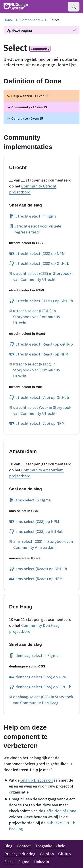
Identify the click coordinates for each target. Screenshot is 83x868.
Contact (24, 846)
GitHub (65, 854)
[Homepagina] (8, 20)
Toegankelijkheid (50, 846)
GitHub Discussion (37, 780)
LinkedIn (41, 862)
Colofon (47, 854)
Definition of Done (60, 811)
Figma (24, 862)
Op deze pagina (19, 30)
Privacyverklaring (20, 854)
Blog (8, 846)
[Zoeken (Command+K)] (74, 7)
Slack (9, 862)
